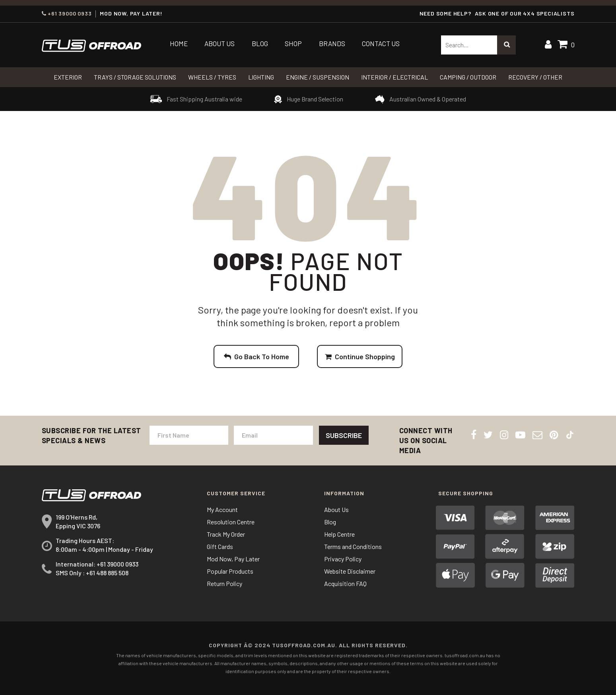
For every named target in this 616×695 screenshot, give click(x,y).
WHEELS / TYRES (212, 77)
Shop (293, 43)
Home (179, 43)
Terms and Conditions (353, 546)
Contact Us (381, 43)
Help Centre (339, 534)
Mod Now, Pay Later (233, 559)
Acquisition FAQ (345, 583)
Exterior (68, 77)
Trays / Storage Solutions (135, 77)
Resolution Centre (231, 522)
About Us (220, 43)
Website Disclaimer (350, 571)
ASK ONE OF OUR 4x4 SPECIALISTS (525, 13)
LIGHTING (261, 77)
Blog (260, 43)
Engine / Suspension (318, 77)
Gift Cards (220, 546)
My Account (222, 509)
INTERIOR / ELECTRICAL (394, 77)
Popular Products (230, 571)
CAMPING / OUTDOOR (468, 77)
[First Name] (189, 435)
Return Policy (224, 583)
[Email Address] (273, 435)
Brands (332, 43)
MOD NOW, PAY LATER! (131, 14)
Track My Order (226, 534)
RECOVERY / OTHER (535, 77)
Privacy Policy (343, 559)
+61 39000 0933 (67, 14)
